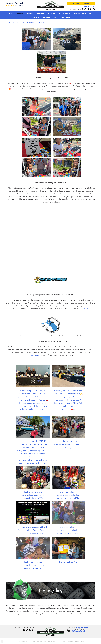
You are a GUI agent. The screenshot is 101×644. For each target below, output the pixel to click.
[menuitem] (10, 13)
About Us (20, 13)
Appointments (64, 13)
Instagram (94, 9)
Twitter (88, 9)
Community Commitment (35, 23)
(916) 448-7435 (78, 631)
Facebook (82, 9)
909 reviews (19, 5)
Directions (66, 17)
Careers (30, 13)
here (86, 309)
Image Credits (57, 642)
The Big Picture (34, 355)
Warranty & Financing (82, 13)
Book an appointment (81, 4)
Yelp (91, 9)
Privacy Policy (67, 642)
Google (85, 9)
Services (41, 13)
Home (10, 13)
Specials (51, 13)
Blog (56, 17)
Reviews (36, 17)
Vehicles (46, 17)
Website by (78, 642)
